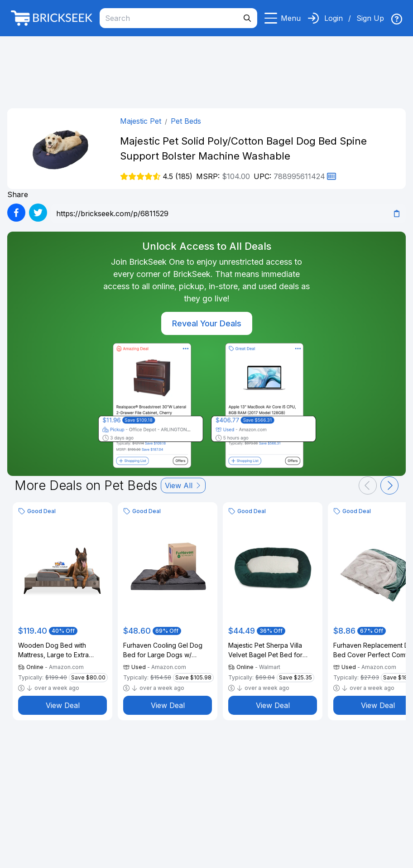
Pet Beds (186, 121)
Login (334, 18)
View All (183, 485)
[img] (397, 19)
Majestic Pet (141, 121)
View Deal (63, 705)
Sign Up (370, 18)
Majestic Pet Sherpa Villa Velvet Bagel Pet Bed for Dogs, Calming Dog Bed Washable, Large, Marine (265, 650)
